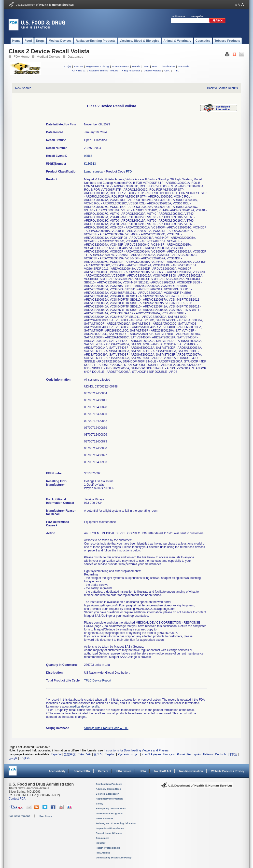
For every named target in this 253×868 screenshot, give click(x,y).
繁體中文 (70, 754)
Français (169, 754)
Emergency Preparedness (111, 808)
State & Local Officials (109, 833)
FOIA (143, 771)
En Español (197, 16)
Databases (75, 57)
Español (56, 754)
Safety (99, 804)
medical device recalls (85, 707)
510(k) (67, 66)
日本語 (233, 754)
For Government (19, 816)
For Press (46, 816)
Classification (168, 66)
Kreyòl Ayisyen (151, 754)
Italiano (208, 754)
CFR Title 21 (79, 71)
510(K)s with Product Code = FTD (106, 728)
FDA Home (21, 57)
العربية (135, 754)
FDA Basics (124, 771)
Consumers (103, 838)
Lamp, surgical (94, 172)
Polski (181, 754)
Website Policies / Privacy (228, 771)
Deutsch (220, 754)
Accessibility (57, 771)
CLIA (167, 71)
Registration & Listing (98, 66)
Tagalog (110, 754)
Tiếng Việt (85, 754)
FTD (129, 172)
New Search (23, 88)
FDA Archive (103, 853)
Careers (103, 771)
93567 (88, 156)
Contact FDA (82, 771)
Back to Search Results (222, 88)
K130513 (90, 164)
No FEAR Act (163, 771)
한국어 (98, 754)
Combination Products (109, 784)
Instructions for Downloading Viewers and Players (136, 750)
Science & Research (107, 794)
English (25, 758)
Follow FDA (179, 16)
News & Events (105, 818)
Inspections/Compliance (110, 828)
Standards (184, 66)
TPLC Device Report (98, 681)
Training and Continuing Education (116, 823)
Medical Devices (49, 57)
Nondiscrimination (191, 771)
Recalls (136, 66)
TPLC (176, 71)
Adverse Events (120, 66)
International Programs (109, 813)
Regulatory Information (109, 799)
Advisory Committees (108, 789)
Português (194, 754)
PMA (146, 66)
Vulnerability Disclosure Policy (114, 858)
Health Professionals (108, 848)
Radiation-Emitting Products (104, 71)
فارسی (13, 758)
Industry (101, 843)
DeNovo (78, 66)
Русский (123, 754)
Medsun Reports (152, 71)
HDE (155, 66)
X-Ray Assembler (131, 71)
